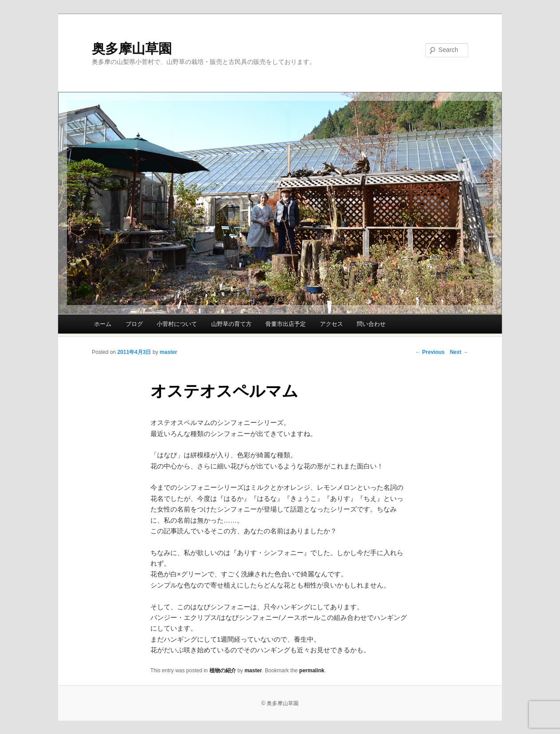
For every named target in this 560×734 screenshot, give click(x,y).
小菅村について (177, 324)
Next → (459, 352)
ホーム (103, 324)
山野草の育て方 (231, 324)
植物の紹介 (223, 671)
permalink (312, 671)
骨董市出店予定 (286, 324)
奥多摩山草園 (132, 49)
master (168, 352)
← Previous (430, 352)
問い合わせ (371, 324)
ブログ (134, 324)
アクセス (331, 324)
